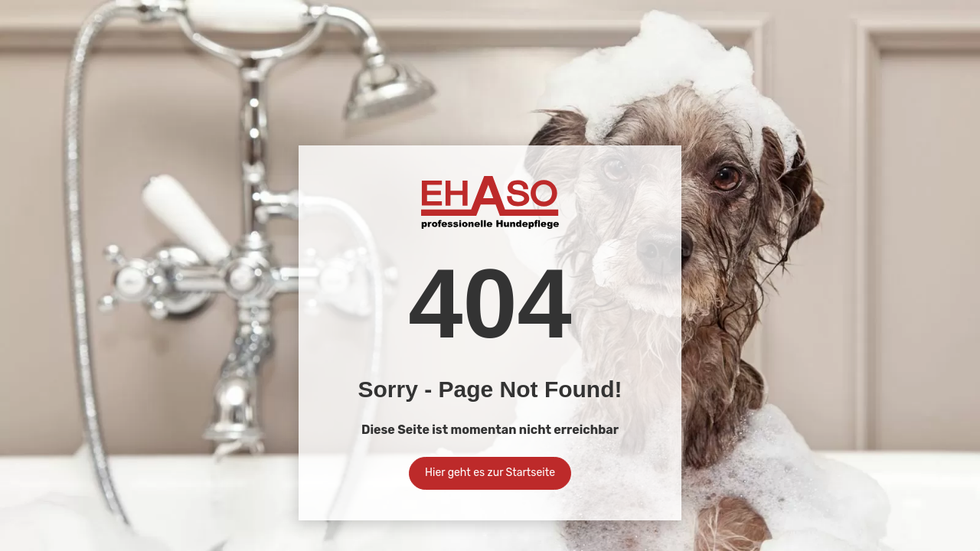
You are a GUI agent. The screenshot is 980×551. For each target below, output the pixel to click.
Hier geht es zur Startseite (490, 473)
